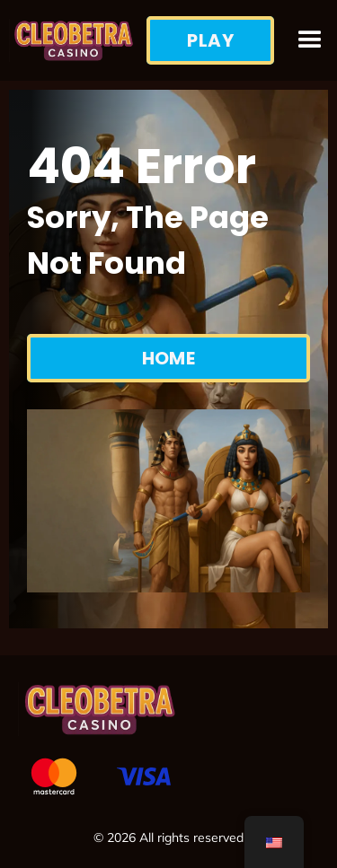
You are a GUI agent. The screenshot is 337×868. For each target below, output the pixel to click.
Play (210, 40)
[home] (73, 40)
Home (169, 358)
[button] (310, 40)
